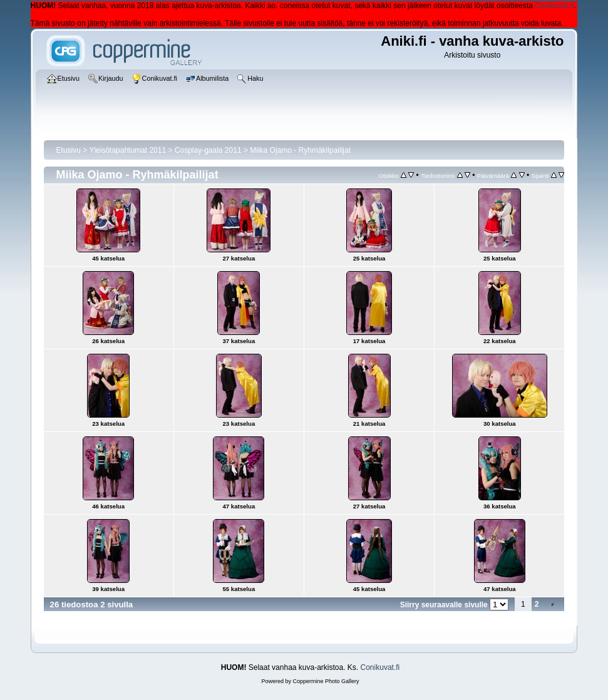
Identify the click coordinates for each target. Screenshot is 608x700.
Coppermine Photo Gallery (326, 681)
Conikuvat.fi (554, 6)
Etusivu (69, 150)
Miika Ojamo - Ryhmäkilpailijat (300, 150)
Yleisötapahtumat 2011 (127, 150)
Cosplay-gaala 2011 (208, 150)
